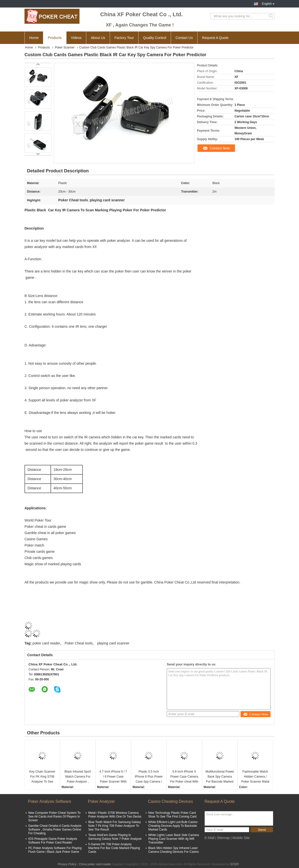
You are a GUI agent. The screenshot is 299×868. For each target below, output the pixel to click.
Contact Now (220, 148)
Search (271, 16)
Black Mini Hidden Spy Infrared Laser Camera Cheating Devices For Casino (173, 850)
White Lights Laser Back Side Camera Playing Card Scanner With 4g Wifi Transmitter (174, 839)
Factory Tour (124, 38)
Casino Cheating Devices (170, 801)
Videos (76, 38)
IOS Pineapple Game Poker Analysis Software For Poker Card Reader (53, 841)
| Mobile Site (240, 838)
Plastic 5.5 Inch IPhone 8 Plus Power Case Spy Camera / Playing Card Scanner (149, 777)
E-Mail (209, 838)
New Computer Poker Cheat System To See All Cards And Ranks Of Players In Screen (54, 817)
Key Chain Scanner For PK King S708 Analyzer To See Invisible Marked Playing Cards (42, 777)
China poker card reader (95, 864)
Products (55, 38)
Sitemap (223, 838)
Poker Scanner (65, 47)
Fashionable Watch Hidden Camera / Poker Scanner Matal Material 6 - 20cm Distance (255, 777)
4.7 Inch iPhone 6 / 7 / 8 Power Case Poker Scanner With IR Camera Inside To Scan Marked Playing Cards (113, 777)
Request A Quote (215, 38)
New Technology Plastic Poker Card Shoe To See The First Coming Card (172, 815)
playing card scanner (113, 643)
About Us (98, 38)
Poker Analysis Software (50, 801)
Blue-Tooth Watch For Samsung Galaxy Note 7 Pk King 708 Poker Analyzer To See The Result (114, 826)
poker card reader (46, 643)
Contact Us (184, 38)
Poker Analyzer (101, 801)
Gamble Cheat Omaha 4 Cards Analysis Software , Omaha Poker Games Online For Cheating (55, 830)
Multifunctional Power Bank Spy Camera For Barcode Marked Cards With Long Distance (220, 777)
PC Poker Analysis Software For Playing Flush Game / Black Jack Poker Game (55, 850)
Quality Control (155, 38)
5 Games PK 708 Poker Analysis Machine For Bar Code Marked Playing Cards (114, 848)
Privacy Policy (67, 864)
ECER (235, 864)
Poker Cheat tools (79, 643)
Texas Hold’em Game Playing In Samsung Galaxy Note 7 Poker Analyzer (115, 837)
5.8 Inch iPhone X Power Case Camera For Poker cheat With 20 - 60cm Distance (184, 777)
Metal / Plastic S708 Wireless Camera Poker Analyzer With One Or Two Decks (115, 815)
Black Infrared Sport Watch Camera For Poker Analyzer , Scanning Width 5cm (78, 777)
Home (34, 38)
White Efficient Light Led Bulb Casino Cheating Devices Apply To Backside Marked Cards (173, 826)
